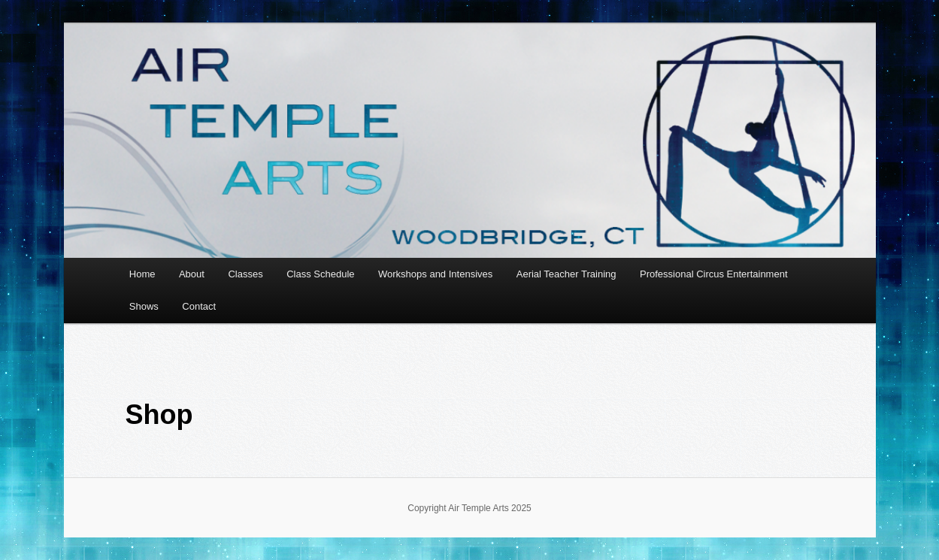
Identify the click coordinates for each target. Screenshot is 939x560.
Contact (199, 306)
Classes (245, 274)
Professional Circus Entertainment (714, 274)
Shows (144, 306)
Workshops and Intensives (435, 274)
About (192, 274)
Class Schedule (320, 274)
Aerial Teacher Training (566, 274)
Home (142, 274)
